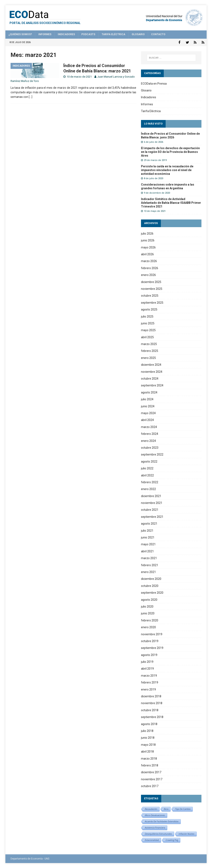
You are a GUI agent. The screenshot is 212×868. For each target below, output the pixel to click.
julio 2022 (147, 468)
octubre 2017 (150, 786)
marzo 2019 (149, 675)
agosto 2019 (149, 655)
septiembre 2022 (152, 454)
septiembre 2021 (152, 517)
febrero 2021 (150, 565)
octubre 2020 (150, 586)
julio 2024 (147, 399)
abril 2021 (147, 551)
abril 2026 (147, 254)
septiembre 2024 (152, 385)
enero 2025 (148, 358)
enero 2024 (148, 441)
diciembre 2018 (151, 696)
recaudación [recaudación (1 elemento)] (151, 809)
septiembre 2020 (152, 592)
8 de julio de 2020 (154, 178)
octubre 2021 (150, 510)
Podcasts (88, 34)
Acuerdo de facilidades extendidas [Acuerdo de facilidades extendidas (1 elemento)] (162, 821)
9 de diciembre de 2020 (157, 193)
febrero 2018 (150, 765)
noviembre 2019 (152, 634)
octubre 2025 (150, 295)
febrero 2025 (150, 351)
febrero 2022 (150, 482)
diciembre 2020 (151, 579)
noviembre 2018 (152, 703)
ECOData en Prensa (154, 83)
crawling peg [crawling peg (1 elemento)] (172, 840)
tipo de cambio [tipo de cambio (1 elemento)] (183, 809)
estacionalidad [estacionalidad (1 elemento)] (152, 840)
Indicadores (66, 34)
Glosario (138, 34)
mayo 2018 (148, 745)
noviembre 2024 (152, 372)
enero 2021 (148, 572)
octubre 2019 (150, 641)
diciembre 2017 (151, 772)
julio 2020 (147, 606)
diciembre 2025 (151, 282)
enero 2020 (148, 627)
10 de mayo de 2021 (155, 211)
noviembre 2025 (152, 289)
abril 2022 (147, 475)
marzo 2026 (149, 261)
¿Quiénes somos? (20, 34)
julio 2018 (147, 731)
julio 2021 (147, 530)
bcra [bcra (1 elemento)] (166, 809)
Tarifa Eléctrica (113, 34)
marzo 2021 (149, 558)
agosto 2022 (149, 461)
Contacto (158, 34)
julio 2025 (147, 316)
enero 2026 (148, 275)
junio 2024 (148, 406)
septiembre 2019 (152, 648)
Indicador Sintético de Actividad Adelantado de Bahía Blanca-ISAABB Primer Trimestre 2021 (171, 203)
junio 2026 (148, 240)
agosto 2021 (149, 523)
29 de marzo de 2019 (155, 160)
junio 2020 (148, 613)
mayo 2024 (148, 413)
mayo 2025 (148, 330)
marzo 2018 (149, 758)
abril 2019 (147, 668)
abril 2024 (147, 420)
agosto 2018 (149, 724)
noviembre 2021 (152, 503)
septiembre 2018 (152, 717)
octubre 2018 (150, 710)
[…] (31, 97)
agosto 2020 (149, 599)
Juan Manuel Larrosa (110, 76)
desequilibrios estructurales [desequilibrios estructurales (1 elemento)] (158, 834)
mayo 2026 (148, 247)
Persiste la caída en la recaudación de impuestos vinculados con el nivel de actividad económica (167, 170)
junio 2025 (148, 323)
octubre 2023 (150, 447)
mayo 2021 (148, 544)
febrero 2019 (150, 682)
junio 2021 (148, 537)
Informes (45, 34)
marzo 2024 (149, 427)
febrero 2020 (150, 620)
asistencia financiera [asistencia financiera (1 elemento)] (155, 827)
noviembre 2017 (152, 779)
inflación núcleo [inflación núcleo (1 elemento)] (186, 834)
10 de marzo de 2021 (79, 76)
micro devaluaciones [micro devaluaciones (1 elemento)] (155, 815)
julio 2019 (147, 662)
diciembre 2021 (151, 496)
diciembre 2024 (151, 364)
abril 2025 (147, 337)
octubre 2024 (150, 378)
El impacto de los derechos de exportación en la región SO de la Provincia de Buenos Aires (170, 151)
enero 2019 (148, 689)
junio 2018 (148, 737)
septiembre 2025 (152, 302)
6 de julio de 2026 (154, 142)
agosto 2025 (149, 309)
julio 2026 (147, 233)
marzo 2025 (149, 344)
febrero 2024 (150, 434)
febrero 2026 (150, 268)
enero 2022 (148, 489)
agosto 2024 (149, 392)
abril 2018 (147, 751)
